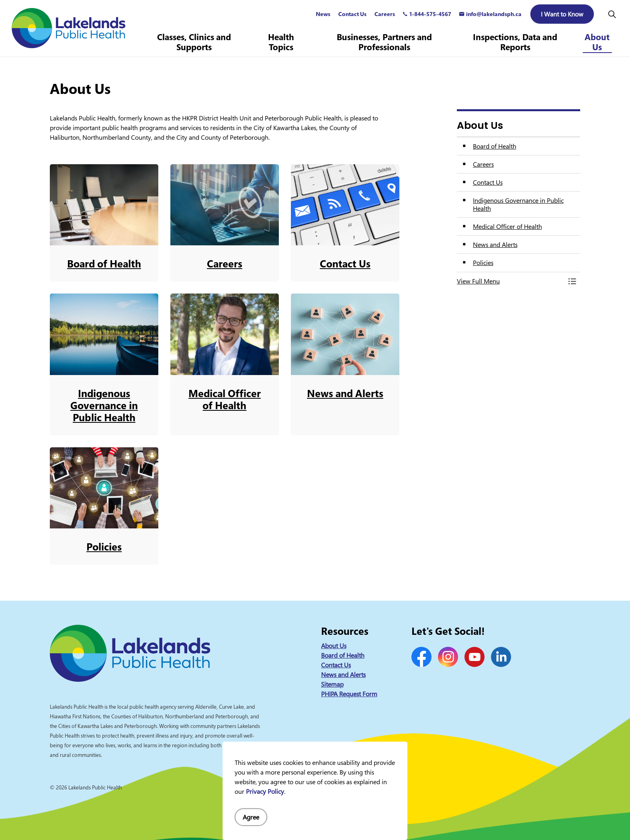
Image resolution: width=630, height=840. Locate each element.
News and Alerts (343, 675)
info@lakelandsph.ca (490, 14)
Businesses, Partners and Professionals (384, 42)
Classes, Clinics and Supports (194, 42)
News (323, 14)
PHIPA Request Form (349, 694)
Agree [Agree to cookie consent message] (251, 817)
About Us (597, 42)
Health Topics (281, 42)
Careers (385, 14)
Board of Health (343, 655)
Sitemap (332, 684)
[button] (511, 281)
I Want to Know (562, 14)
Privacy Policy (265, 791)
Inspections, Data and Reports (515, 42)
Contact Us (352, 14)
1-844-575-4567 (427, 14)
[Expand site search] (612, 14)
